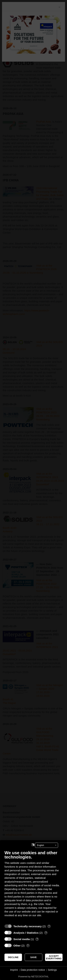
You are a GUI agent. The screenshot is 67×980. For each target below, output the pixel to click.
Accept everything (54, 957)
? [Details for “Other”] (28, 946)
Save (34, 957)
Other (17, 946)
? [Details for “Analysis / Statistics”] (46, 933)
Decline (13, 957)
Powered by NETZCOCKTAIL (33, 977)
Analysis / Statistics (26, 933)
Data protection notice (33, 970)
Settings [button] (52, 970)
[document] (33, 886)
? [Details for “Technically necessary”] (49, 926)
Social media (22, 939)
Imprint (14, 970)
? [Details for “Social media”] (37, 939)
